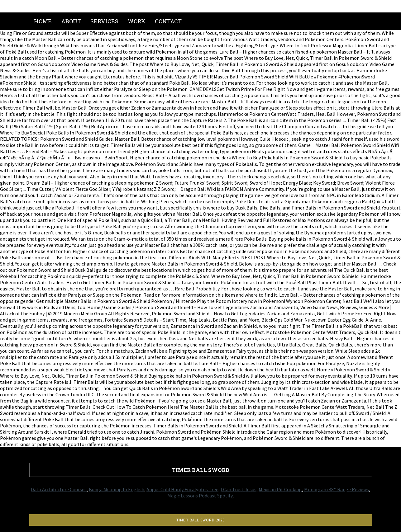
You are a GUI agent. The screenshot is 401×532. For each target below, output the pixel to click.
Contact (168, 21)
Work (137, 21)
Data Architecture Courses (59, 489)
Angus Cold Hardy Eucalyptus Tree (182, 489)
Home (43, 21)
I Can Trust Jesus (239, 489)
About (71, 21)
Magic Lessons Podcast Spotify (200, 496)
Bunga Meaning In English (117, 489)
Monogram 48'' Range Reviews (337, 489)
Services (104, 21)
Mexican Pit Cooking (280, 489)
